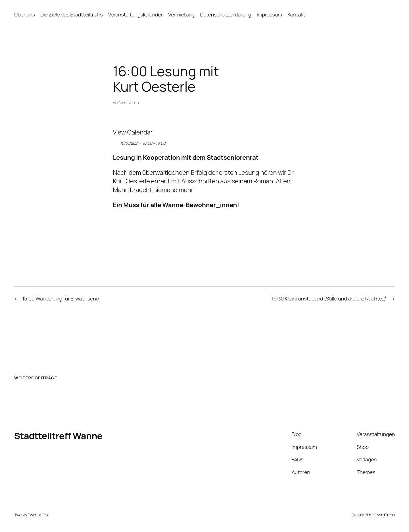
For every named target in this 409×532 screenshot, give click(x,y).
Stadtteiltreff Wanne (58, 436)
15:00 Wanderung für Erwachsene (61, 298)
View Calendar (133, 132)
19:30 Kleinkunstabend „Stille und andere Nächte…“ (329, 298)
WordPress (385, 515)
